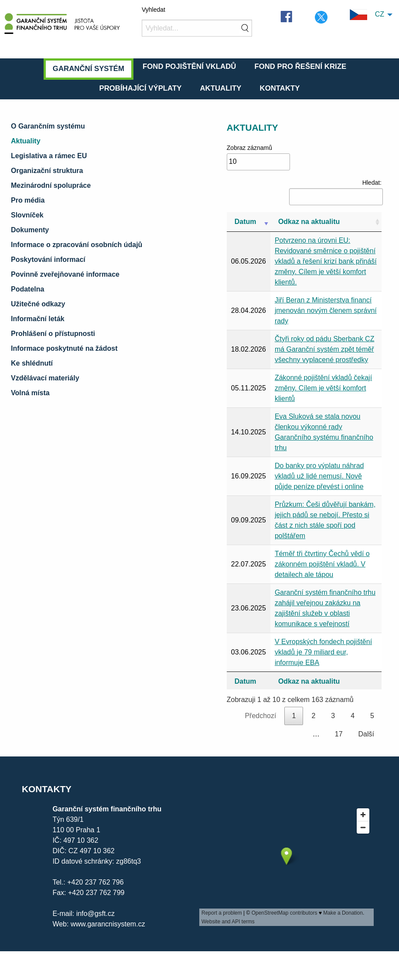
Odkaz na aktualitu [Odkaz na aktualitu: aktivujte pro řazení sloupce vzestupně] (309, 222)
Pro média (28, 200)
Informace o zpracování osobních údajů (77, 245)
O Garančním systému (48, 126)
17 (339, 734)
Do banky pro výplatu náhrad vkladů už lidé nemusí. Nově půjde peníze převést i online (319, 476)
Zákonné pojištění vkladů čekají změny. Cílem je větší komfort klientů (323, 388)
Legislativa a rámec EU (49, 156)
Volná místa (30, 393)
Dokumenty (30, 230)
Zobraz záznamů (258, 157)
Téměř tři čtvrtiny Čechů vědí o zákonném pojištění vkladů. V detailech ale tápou (322, 564)
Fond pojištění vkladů (189, 66)
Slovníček (27, 215)
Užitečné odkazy (38, 304)
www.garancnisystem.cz (107, 924)
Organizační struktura (47, 171)
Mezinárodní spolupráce (51, 185)
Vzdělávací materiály (45, 378)
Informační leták (38, 319)
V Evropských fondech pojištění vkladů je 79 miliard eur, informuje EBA (323, 652)
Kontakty (280, 88)
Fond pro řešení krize (300, 66)
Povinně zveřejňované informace (65, 274)
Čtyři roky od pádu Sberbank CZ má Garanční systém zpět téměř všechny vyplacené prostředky (325, 349)
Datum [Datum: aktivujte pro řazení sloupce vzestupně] (246, 222)
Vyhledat (153, 10)
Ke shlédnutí (32, 363)
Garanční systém (89, 69)
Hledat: (335, 192)
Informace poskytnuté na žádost (64, 348)
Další (366, 734)
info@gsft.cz (95, 914)
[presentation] (286, 865)
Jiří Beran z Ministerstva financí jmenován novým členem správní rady (326, 310)
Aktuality (220, 88)
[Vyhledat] (197, 28)
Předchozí (260, 716)
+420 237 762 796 (95, 882)
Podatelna (27, 289)
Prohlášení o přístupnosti (53, 334)
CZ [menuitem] (367, 15)
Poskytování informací (48, 259)
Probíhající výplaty (140, 88)
